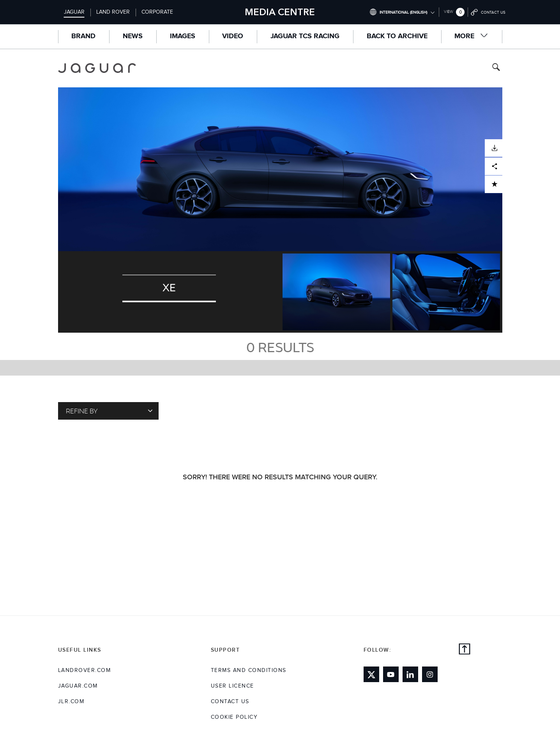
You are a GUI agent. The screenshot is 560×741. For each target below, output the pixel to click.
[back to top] (465, 650)
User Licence (232, 686)
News (133, 36)
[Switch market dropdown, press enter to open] (402, 12)
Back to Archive (397, 36)
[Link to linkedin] (410, 674)
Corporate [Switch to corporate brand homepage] (157, 12)
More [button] (471, 36)
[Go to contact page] (488, 12)
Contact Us (230, 702)
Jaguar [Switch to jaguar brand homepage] (74, 12)
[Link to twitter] (371, 674)
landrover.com (85, 670)
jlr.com (71, 702)
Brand (83, 36)
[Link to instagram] (430, 674)
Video (233, 36)
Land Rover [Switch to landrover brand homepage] (113, 12)
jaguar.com (78, 686)
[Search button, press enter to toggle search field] (496, 68)
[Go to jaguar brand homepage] (102, 68)
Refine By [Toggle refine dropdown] (109, 411)
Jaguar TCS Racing (305, 36)
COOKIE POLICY (234, 717)
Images (183, 36)
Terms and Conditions (249, 670)
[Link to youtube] (391, 674)
